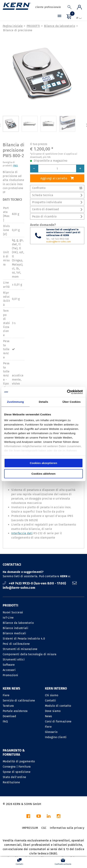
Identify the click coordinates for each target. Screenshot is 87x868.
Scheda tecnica (57, 195)
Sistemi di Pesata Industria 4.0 (24, 639)
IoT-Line (8, 618)
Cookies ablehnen (43, 474)
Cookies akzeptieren (44, 463)
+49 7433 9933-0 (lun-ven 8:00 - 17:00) (35, 583)
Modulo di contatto (58, 706)
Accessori (9, 670)
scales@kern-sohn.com (59, 242)
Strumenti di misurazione (20, 649)
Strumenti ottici (14, 659)
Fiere (6, 695)
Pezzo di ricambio (57, 216)
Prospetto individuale (57, 202)
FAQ (5, 721)
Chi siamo (52, 695)
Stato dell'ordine (14, 777)
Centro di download (57, 209)
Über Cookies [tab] (72, 402)
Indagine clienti (56, 737)
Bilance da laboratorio (60, 26)
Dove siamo (53, 711)
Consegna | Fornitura (17, 767)
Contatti (51, 700)
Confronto (57, 188)
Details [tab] (43, 402)
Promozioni (10, 675)
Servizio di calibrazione (19, 700)
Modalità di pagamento (19, 761)
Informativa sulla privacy (67, 828)
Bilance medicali (14, 633)
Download (10, 716)
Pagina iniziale (13, 26)
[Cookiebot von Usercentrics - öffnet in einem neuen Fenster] (67, 392)
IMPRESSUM (30, 828)
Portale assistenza (15, 711)
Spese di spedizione (17, 772)
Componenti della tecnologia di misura (30, 654)
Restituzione (11, 782)
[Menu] (59, 16)
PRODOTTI (33, 26)
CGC (44, 828)
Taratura (8, 706)
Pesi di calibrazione (16, 644)
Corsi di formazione (58, 721)
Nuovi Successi (13, 612)
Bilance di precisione (18, 30)
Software (9, 665)
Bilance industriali (15, 628)
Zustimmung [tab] (15, 402)
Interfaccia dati (22, 533)
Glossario (51, 732)
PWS (16, 166)
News (48, 716)
